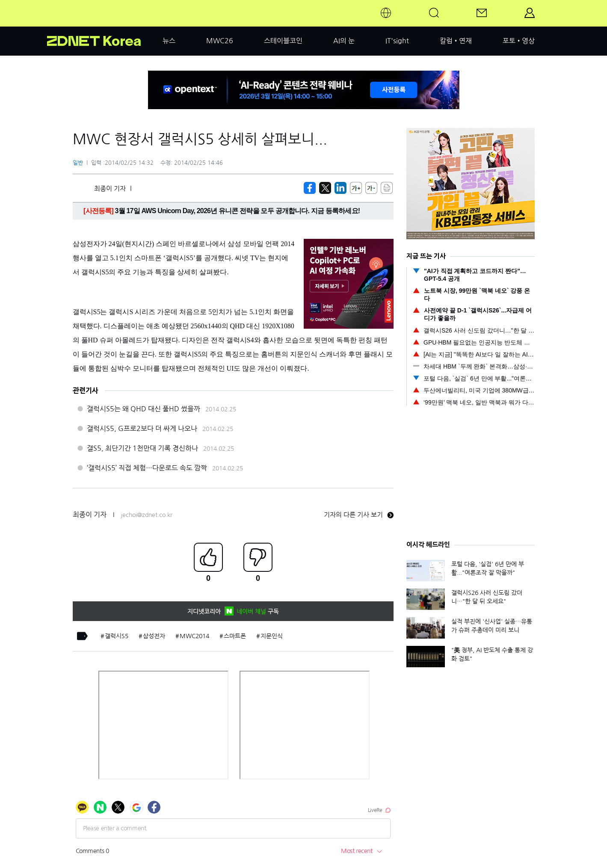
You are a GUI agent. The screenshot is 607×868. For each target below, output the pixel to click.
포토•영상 (519, 41)
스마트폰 (235, 636)
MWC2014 (194, 636)
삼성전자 (154, 636)
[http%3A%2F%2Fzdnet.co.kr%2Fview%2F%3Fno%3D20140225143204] (341, 188)
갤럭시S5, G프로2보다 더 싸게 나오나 (142, 428)
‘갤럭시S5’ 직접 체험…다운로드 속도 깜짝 (147, 468)
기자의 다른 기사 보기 (359, 515)
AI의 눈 (344, 41)
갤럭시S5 (117, 636)
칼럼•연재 (456, 41)
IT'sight (397, 41)
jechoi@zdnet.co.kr (147, 515)
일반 (78, 163)
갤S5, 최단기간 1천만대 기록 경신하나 (142, 448)
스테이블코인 (283, 41)
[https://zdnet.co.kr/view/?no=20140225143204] (310, 188)
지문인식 (272, 636)
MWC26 (220, 41)
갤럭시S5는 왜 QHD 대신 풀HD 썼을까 (144, 409)
